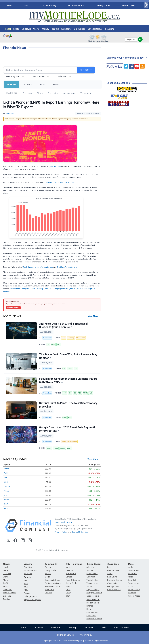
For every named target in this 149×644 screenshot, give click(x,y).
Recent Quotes (13, 76)
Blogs (47, 577)
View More (93, 316)
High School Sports (32, 600)
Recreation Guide (53, 586)
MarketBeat (47, 338)
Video (131, 577)
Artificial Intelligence (69, 442)
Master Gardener (94, 619)
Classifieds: (113, 564)
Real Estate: (93, 599)
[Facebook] (15, 541)
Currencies (53, 93)
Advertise (89, 627)
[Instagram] (30, 541)
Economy (71, 338)
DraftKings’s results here (67, 267)
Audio (131, 567)
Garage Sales (113, 586)
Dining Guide (103, 5)
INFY (59, 344)
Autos (110, 574)
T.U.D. (131, 586)
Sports (28, 5)
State (16, 29)
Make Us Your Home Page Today (125, 58)
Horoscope (71, 574)
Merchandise (113, 570)
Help (104, 627)
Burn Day (28, 567)
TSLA (6, 509)
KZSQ (68, 593)
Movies (69, 567)
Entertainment (76, 5)
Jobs (109, 567)
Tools (56, 84)
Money (46, 29)
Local (8, 29)
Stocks (28, 84)
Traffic (55, 29)
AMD (6, 478)
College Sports (31, 596)
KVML (68, 590)
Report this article (13, 308)
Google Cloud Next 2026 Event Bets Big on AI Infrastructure (67, 429)
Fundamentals (93, 603)
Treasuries (86, 93)
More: (131, 564)
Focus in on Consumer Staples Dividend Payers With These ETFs (68, 381)
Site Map (73, 627)
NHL (26, 590)
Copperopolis (93, 596)
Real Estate (128, 5)
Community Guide (53, 580)
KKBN (68, 596)
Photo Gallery (134, 590)
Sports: (28, 577)
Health (48, 574)
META (6, 491)
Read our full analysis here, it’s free (60, 182)
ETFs (42, 84)
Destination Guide (53, 583)
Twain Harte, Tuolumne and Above (93, 583)
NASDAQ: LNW (55, 166)
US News (26, 29)
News (10, 5)
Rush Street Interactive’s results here (38, 267)
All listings (91, 567)
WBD (70, 417)
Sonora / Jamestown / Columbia (92, 574)
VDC (80, 393)
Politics (6, 586)
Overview (27, 93)
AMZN (49, 448)
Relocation (91, 615)
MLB (26, 584)
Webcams (66, 29)
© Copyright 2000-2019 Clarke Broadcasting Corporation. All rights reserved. (75, 641)
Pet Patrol (49, 590)
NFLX (64, 417)
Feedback (56, 627)
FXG (70, 393)
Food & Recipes (73, 580)
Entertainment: (74, 564)
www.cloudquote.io (64, 522)
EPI (48, 344)
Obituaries (80, 29)
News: (6, 564)
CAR (64, 369)
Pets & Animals (114, 590)
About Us (39, 627)
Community (50, 5)
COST (64, 393)
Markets (12, 84)
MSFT (69, 448)
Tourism (109, 29)
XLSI (91, 393)
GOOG (56, 448)
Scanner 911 (134, 570)
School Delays (95, 29)
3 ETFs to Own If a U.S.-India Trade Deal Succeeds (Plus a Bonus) (63, 326)
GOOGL (70, 369)
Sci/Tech (7, 596)
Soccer (27, 593)
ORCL (6, 504)
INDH (53, 344)
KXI (75, 393)
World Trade (81, 338)
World (36, 29)
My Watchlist (39, 76)
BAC (6, 482)
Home (23, 627)
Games (69, 577)
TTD (76, 369)
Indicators (63, 76)
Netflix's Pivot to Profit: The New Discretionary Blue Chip (68, 405)
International (69, 93)
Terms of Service (65, 635)
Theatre (69, 570)
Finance (90, 606)
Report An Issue (121, 627)
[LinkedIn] (23, 541)
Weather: (29, 564)
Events (48, 567)
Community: (51, 564)
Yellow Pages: (134, 596)
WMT (85, 393)
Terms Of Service (80, 532)
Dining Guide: (94, 564)
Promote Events (114, 580)
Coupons (132, 593)
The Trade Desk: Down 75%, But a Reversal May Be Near (68, 356)
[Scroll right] (146, 5)
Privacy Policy (61, 532)
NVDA (7, 500)
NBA (26, 587)
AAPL (6, 473)
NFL (26, 580)
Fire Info (48, 593)
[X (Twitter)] (8, 541)
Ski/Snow (28, 574)
